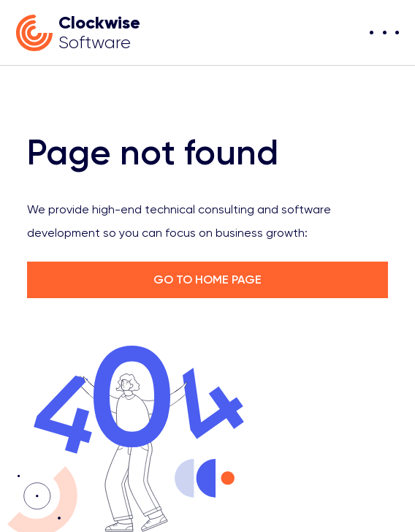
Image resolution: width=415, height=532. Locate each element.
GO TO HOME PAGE (207, 280)
